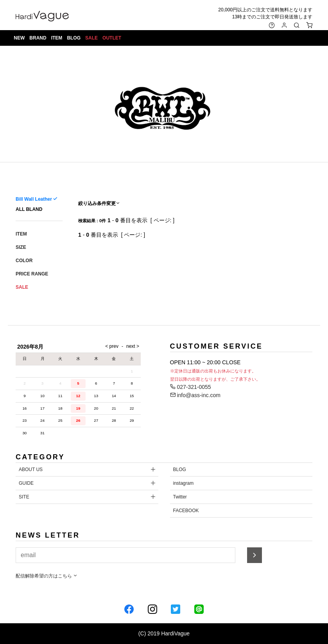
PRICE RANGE (32, 274)
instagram (184, 483)
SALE (93, 39)
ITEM (58, 39)
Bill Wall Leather (34, 199)
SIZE (21, 247)
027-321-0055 (191, 387)
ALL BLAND (29, 209)
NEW (20, 39)
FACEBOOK (186, 511)
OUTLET (113, 39)
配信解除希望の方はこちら (47, 576)
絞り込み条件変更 (99, 203)
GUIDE (26, 483)
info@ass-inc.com (195, 395)
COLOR (24, 261)
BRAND (39, 39)
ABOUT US (31, 470)
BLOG (75, 39)
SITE (24, 497)
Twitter (180, 497)
